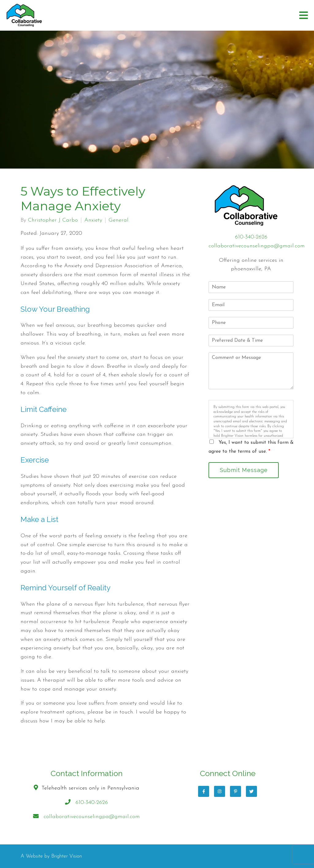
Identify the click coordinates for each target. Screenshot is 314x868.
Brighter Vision (67, 856)
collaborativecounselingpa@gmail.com (257, 246)
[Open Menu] (304, 15)
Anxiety (93, 220)
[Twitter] (251, 791)
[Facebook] (204, 791)
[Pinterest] (235, 791)
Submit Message (244, 470)
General (119, 220)
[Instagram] (220, 791)
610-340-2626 (251, 237)
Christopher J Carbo (53, 220)
